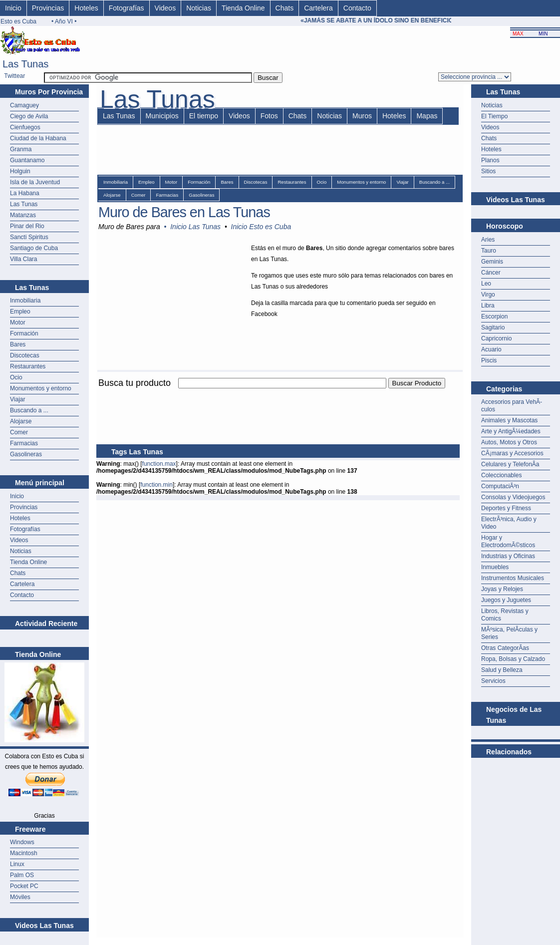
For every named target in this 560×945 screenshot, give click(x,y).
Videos (165, 8)
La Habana (25, 193)
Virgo (488, 295)
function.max (159, 464)
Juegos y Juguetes (506, 600)
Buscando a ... (29, 410)
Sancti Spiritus (29, 237)
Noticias (199, 8)
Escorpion (494, 316)
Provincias (48, 8)
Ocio (16, 377)
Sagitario (493, 327)
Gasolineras (26, 454)
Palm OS (22, 875)
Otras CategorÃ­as (505, 648)
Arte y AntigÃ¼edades (511, 431)
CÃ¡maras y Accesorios (512, 453)
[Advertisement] (516, 783)
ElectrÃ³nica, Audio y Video (509, 523)
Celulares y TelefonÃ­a (510, 464)
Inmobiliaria (25, 301)
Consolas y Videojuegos (513, 497)
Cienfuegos (25, 127)
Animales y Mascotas (509, 420)
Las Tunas (24, 204)
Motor (18, 322)
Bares (18, 344)
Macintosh (24, 853)
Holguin (20, 171)
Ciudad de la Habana (38, 138)
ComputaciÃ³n (500, 486)
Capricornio (496, 338)
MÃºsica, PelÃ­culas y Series (509, 633)
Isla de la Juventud (35, 182)
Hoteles (86, 8)
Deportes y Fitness (506, 508)
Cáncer (491, 273)
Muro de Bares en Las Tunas (184, 212)
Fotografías (127, 8)
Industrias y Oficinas (508, 556)
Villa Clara (23, 259)
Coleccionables (501, 475)
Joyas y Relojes (502, 589)
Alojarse (21, 421)
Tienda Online (243, 8)
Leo (486, 284)
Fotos (269, 116)
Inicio (13, 8)
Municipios (162, 116)
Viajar (17, 399)
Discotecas (25, 355)
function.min (156, 485)
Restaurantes (28, 366)
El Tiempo (494, 116)
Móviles (20, 897)
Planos (490, 160)
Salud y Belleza (502, 670)
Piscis (489, 360)
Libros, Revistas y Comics (505, 615)
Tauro (489, 251)
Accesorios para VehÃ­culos (512, 406)
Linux (17, 864)
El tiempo (204, 116)
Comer (19, 432)
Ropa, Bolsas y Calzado (513, 659)
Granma (21, 149)
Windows (22, 842)
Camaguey (24, 105)
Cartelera (318, 8)
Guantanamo (27, 160)
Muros (362, 116)
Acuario (491, 349)
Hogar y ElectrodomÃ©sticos (508, 541)
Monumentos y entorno (41, 388)
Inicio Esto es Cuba (261, 227)
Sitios (488, 171)
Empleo (20, 312)
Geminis (492, 262)
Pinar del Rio (27, 226)
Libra (488, 306)
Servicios (493, 681)
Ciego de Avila (29, 116)
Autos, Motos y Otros (509, 442)
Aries (488, 240)
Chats (285, 8)
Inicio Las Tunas (195, 227)
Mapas (427, 116)
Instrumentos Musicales (513, 578)
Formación (24, 333)
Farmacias (24, 443)
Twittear (14, 76)
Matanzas (23, 215)
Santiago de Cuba (34, 248)
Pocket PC (24, 886)
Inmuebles (495, 567)
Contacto (357, 8)
